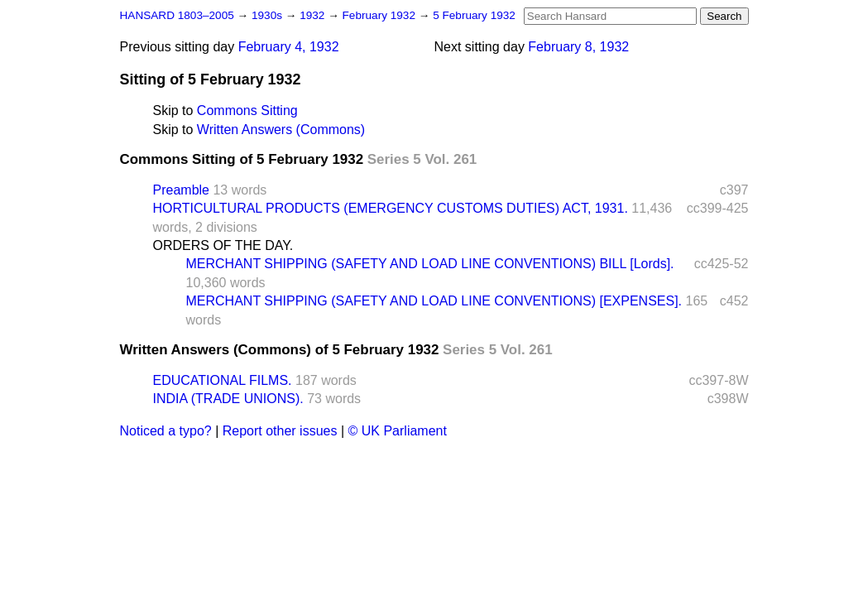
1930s (269, 15)
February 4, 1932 (289, 47)
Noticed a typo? (166, 431)
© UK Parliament (398, 431)
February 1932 (381, 15)
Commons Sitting (247, 111)
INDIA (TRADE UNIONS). (228, 399)
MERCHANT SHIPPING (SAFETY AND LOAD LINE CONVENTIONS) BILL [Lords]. (430, 264)
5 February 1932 (474, 15)
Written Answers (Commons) (281, 130)
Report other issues (280, 431)
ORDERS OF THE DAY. (223, 245)
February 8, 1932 (578, 47)
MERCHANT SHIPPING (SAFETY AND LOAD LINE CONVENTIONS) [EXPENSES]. (434, 301)
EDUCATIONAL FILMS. (223, 380)
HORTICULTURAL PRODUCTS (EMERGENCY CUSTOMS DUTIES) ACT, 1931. (391, 208)
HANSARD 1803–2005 (177, 15)
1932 (314, 15)
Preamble (181, 190)
